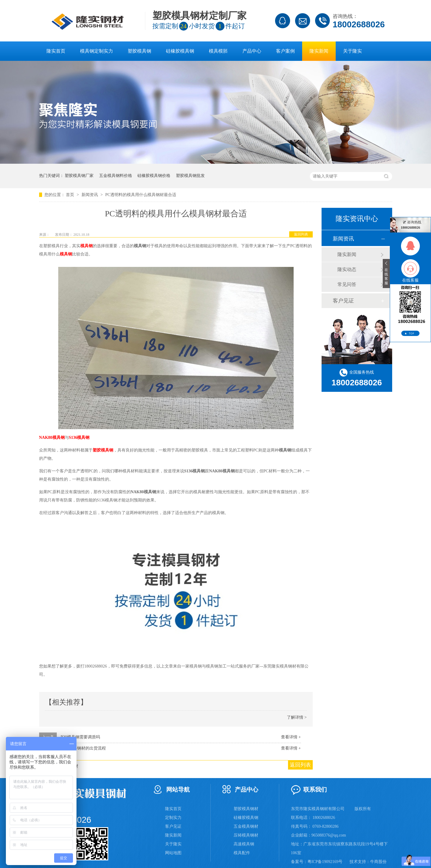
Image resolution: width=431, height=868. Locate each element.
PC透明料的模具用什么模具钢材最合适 (141, 195)
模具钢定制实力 (96, 51)
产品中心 (252, 51)
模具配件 (242, 853)
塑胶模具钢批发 (190, 176)
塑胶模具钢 (139, 51)
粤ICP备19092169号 (325, 862)
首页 (71, 195)
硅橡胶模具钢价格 (154, 176)
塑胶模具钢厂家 (79, 176)
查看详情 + (291, 737)
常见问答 (347, 284)
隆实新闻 (319, 51)
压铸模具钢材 (246, 835)
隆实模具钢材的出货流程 (83, 748)
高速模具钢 (244, 844)
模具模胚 (218, 51)
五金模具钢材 (246, 826)
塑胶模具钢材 (246, 809)
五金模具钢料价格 (116, 176)
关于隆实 (352, 51)
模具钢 (86, 246)
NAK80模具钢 (52, 438)
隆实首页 (56, 51)
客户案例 (285, 51)
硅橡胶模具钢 (180, 51)
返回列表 (301, 234)
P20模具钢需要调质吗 (80, 737)
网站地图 (173, 853)
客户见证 (343, 301)
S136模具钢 (79, 438)
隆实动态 (347, 269)
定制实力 (173, 818)
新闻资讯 (90, 195)
